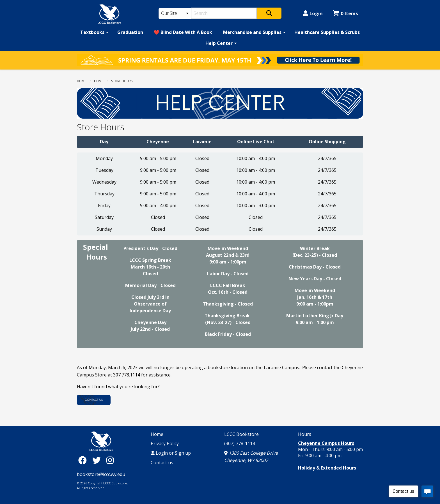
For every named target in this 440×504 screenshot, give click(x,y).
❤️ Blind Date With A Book (183, 32)
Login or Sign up (171, 453)
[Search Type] (175, 13)
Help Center (219, 43)
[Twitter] (98, 460)
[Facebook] (84, 460)
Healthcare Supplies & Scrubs (327, 32)
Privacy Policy (165, 443)
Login (313, 13)
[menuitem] (93, 32)
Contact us (162, 463)
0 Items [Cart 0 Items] (345, 13)
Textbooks (92, 32)
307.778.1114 (127, 375)
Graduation (130, 32)
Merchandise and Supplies (252, 32)
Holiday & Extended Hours (327, 468)
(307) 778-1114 (240, 443)
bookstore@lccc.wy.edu (101, 474)
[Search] (224, 13)
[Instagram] (110, 460)
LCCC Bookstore (241, 434)
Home (82, 81)
